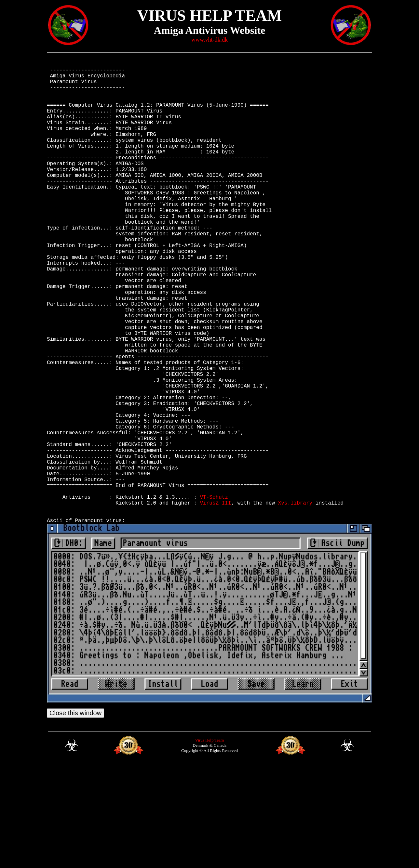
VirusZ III (215, 600)
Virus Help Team (209, 844)
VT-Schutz (214, 593)
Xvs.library (295, 600)
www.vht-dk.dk (209, 40)
